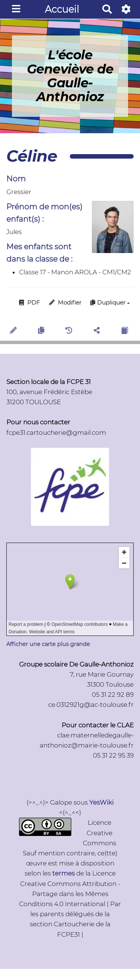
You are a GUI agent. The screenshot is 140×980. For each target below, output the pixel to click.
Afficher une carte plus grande (48, 644)
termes (63, 873)
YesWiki (101, 802)
